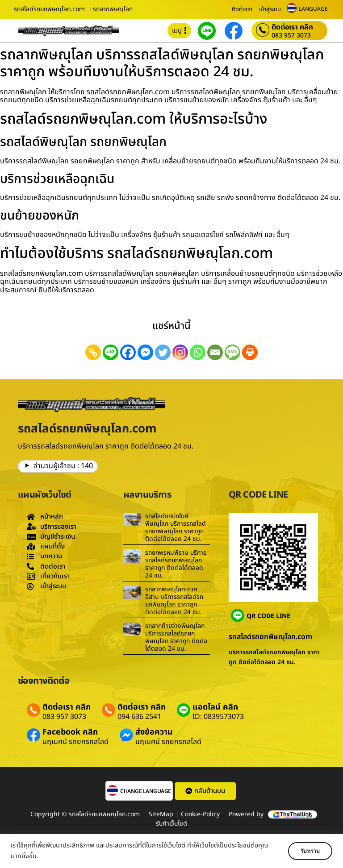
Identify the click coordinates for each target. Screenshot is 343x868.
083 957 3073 (291, 36)
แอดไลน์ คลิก (215, 707)
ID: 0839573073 (218, 717)
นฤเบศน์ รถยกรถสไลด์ (75, 742)
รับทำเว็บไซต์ (171, 824)
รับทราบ (306, 851)
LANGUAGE (313, 9)
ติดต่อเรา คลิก (292, 27)
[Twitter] (163, 352)
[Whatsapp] (198, 352)
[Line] (111, 352)
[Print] (250, 352)
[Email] (215, 352)
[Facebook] (128, 352)
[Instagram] (180, 352)
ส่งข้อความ (154, 732)
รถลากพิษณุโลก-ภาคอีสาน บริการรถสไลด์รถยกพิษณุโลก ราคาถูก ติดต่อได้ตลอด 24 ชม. (174, 600)
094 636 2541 (139, 717)
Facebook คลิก (70, 732)
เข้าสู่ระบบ (270, 9)
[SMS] (232, 352)
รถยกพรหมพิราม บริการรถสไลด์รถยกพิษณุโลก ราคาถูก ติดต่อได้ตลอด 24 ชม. (176, 564)
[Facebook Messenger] (145, 352)
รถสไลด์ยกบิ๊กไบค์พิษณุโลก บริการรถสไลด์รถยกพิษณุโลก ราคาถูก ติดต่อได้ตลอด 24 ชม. (176, 527)
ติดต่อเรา (242, 9)
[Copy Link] (93, 352)
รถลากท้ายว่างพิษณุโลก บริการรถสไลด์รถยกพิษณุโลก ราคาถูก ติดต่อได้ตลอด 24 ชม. (176, 637)
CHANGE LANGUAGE (146, 791)
